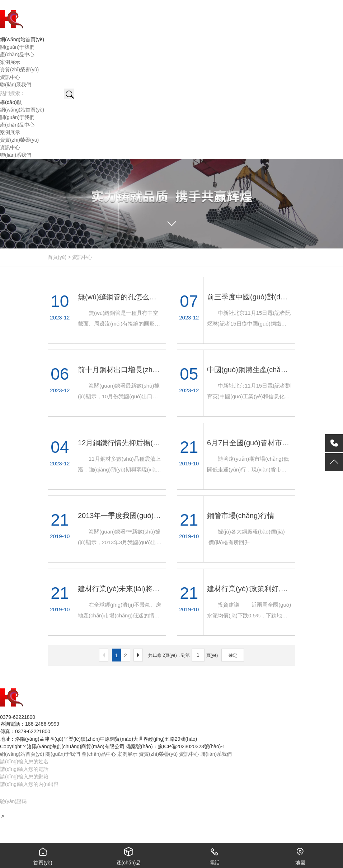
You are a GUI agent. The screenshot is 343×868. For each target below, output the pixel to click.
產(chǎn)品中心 (99, 754)
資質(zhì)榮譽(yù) (158, 754)
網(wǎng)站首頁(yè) (22, 754)
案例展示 (127, 754)
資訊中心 (82, 257)
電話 (214, 854)
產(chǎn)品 (129, 854)
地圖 (300, 854)
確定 (233, 655)
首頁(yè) (57, 257)
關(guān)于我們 (63, 754)
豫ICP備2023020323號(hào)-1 (192, 746)
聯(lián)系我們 (216, 754)
